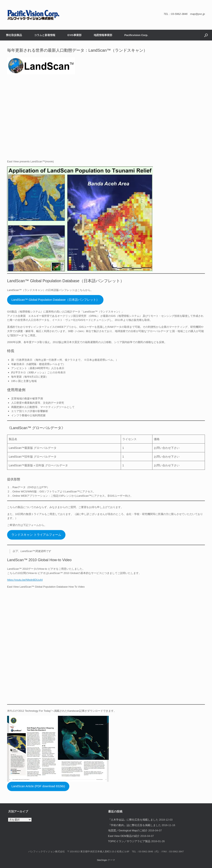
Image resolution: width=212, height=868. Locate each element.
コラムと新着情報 (45, 35)
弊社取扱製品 (14, 35)
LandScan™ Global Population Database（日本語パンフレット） (55, 300)
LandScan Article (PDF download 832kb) (38, 786)
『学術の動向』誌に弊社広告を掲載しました (135, 825)
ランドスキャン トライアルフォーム (36, 535)
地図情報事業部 (103, 35)
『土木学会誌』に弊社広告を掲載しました (133, 820)
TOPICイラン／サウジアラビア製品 (129, 841)
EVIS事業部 (74, 35)
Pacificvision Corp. (136, 35)
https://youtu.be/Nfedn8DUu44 (25, 580)
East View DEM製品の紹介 (124, 836)
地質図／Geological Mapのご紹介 (128, 830)
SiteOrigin (102, 860)
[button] (206, 35)
